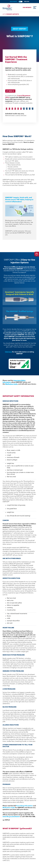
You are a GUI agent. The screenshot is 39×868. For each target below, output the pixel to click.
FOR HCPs (27, 1)
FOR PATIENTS (13, 1)
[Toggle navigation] (35, 8)
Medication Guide (11, 384)
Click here (8, 352)
